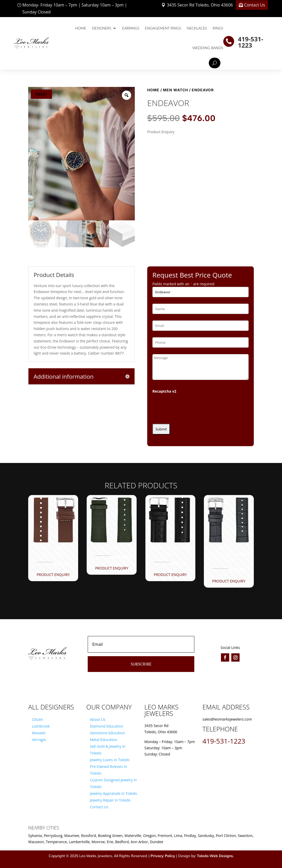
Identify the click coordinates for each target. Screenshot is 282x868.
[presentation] (192, 407)
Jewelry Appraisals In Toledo (114, 793)
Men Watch (176, 90)
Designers (102, 28)
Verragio (39, 740)
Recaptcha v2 (164, 391)
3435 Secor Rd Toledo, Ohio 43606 (200, 5)
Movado (39, 733)
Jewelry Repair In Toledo (110, 800)
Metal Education (104, 740)
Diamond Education (107, 726)
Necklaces (197, 28)
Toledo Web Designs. (215, 856)
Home (81, 28)
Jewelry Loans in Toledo (110, 760)
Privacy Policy (163, 856)
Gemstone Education (108, 733)
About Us (98, 719)
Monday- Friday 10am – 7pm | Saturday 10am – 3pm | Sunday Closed (75, 8)
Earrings (131, 28)
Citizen (38, 719)
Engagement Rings (163, 28)
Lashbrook (41, 726)
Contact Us (254, 5)
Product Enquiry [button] (53, 575)
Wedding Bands (208, 48)
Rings (218, 28)
